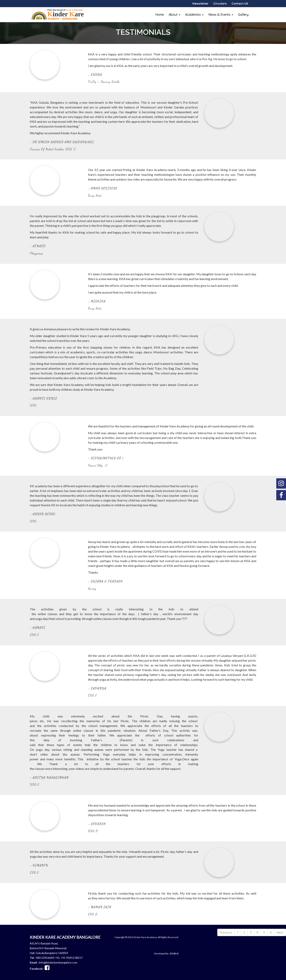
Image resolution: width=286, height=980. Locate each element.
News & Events (221, 14)
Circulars (220, 3)
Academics (194, 14)
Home (160, 14)
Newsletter (200, 3)
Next (280, 932)
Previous (226, 932)
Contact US (240, 3)
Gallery (243, 14)
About (174, 14)
